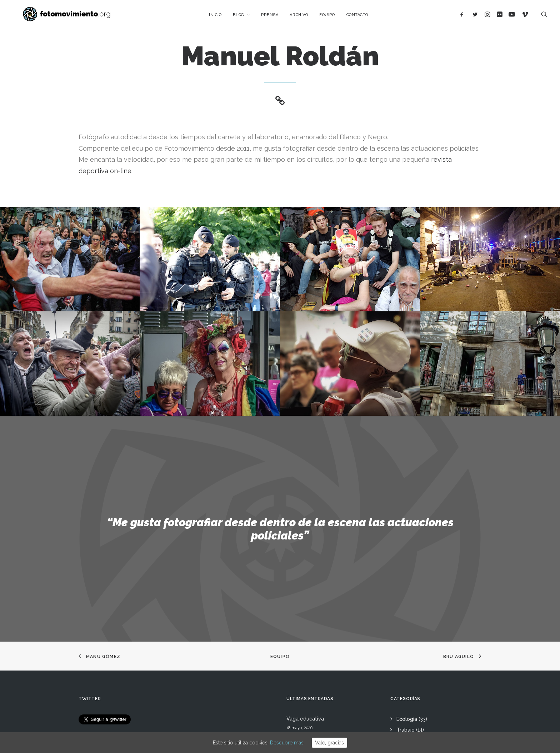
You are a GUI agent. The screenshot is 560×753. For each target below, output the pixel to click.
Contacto (364, 17)
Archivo (306, 17)
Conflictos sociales (419, 641)
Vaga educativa (305, 576)
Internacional (412, 608)
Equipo (334, 17)
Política (405, 630)
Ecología (407, 576)
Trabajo (406, 587)
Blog (248, 17)
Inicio (222, 17)
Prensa (276, 17)
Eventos (406, 663)
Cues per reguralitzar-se (316, 633)
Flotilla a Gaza (304, 653)
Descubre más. (287, 743)
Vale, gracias (329, 743)
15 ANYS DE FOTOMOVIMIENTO (324, 595)
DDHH (404, 652)
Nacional (407, 598)
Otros (403, 696)
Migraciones (411, 619)
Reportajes (410, 685)
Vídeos (405, 674)
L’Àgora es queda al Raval (317, 614)
